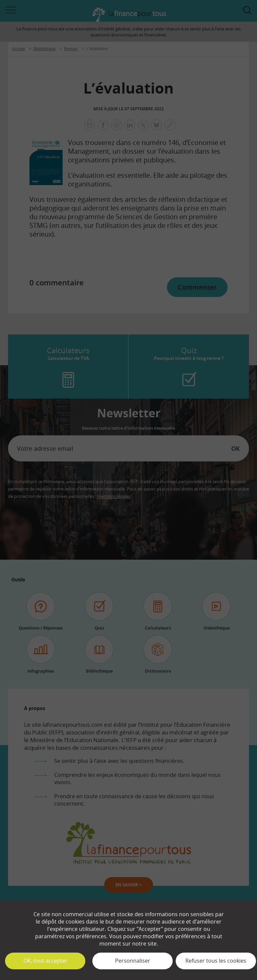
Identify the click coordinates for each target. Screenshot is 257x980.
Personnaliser (133, 961)
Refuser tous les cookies (216, 961)
